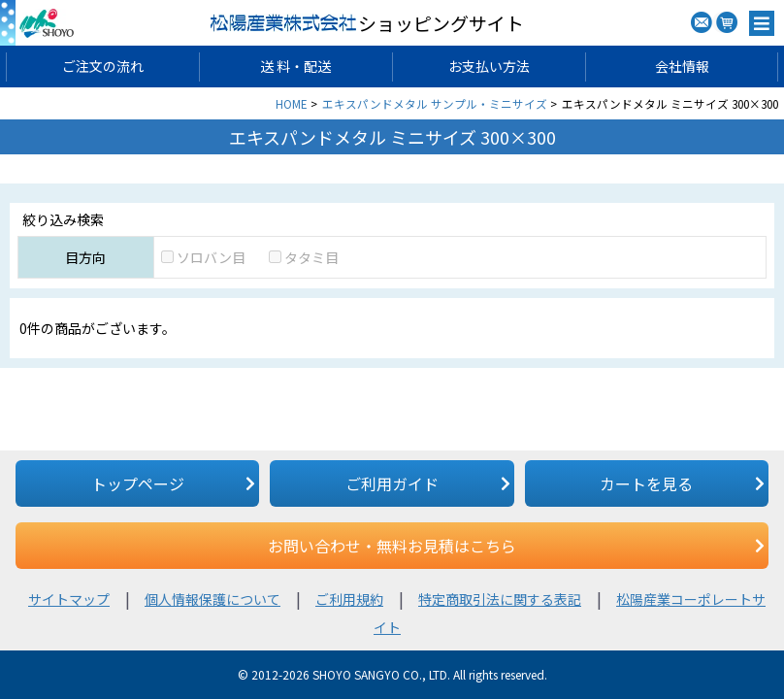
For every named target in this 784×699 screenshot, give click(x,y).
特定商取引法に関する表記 (500, 599)
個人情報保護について (212, 599)
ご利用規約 (349, 599)
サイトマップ (69, 599)
